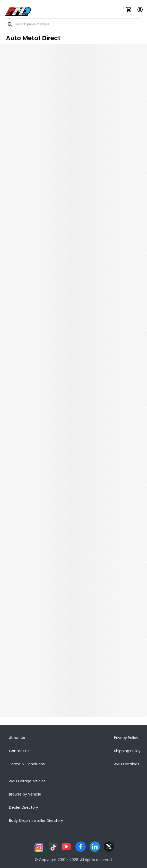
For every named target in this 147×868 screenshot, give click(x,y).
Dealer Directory (24, 807)
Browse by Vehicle (25, 794)
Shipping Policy (127, 751)
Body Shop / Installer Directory (36, 821)
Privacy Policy (126, 738)
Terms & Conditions (27, 764)
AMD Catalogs (127, 764)
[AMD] (18, 11)
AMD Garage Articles (27, 781)
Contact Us (19, 751)
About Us (17, 738)
